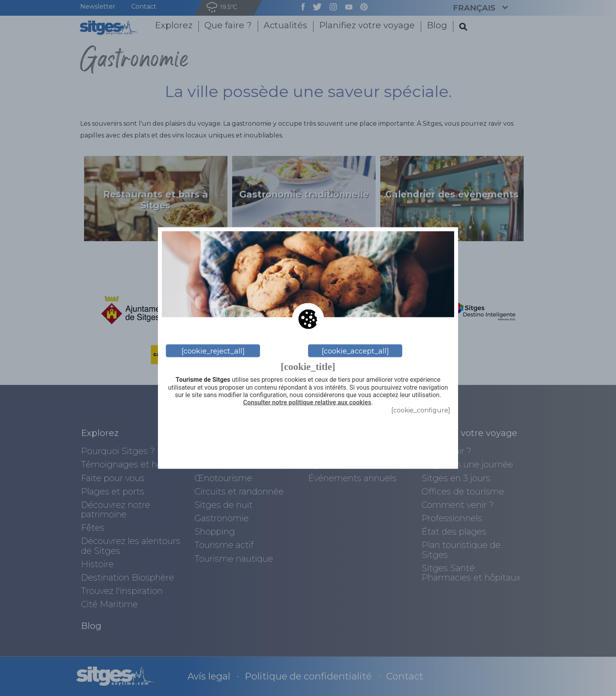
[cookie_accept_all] (355, 351)
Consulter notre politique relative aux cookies (307, 402)
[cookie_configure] (421, 410)
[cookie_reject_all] (213, 351)
